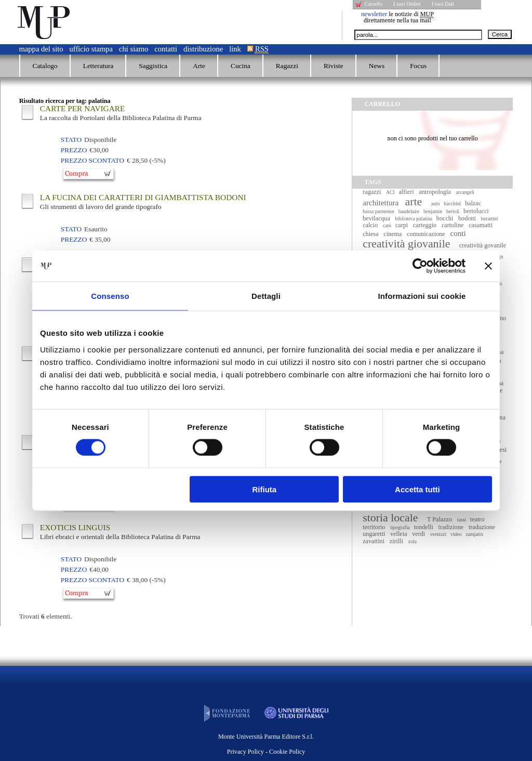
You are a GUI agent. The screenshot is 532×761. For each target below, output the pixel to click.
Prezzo (74, 150)
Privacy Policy (245, 752)
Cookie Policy (287, 752)
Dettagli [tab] (266, 296)
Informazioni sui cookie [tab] (422, 296)
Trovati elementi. (46, 616)
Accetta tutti (417, 489)
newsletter (374, 14)
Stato (71, 140)
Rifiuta (265, 489)
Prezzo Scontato (92, 160)
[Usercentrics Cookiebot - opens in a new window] (420, 266)
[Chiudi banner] (488, 266)
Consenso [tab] (110, 296)
